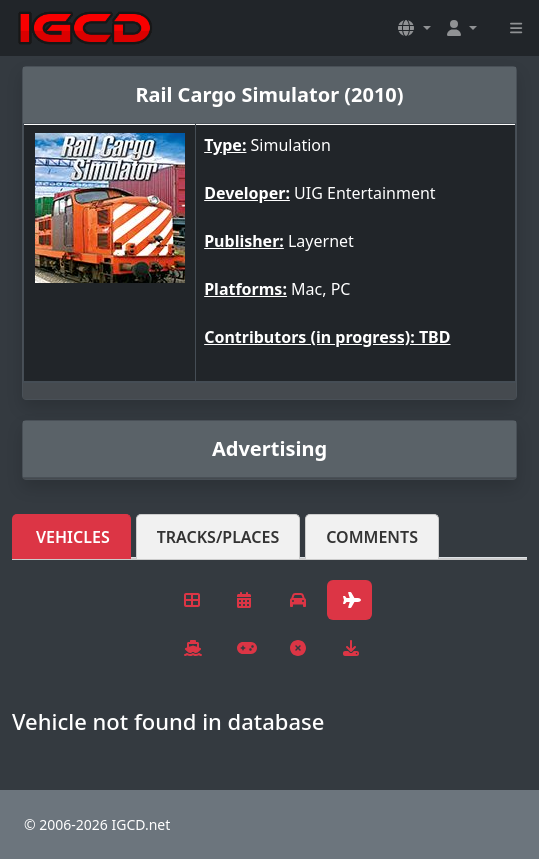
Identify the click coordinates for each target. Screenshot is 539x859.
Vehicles (73, 537)
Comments (372, 537)
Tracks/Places (218, 537)
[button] (414, 28)
